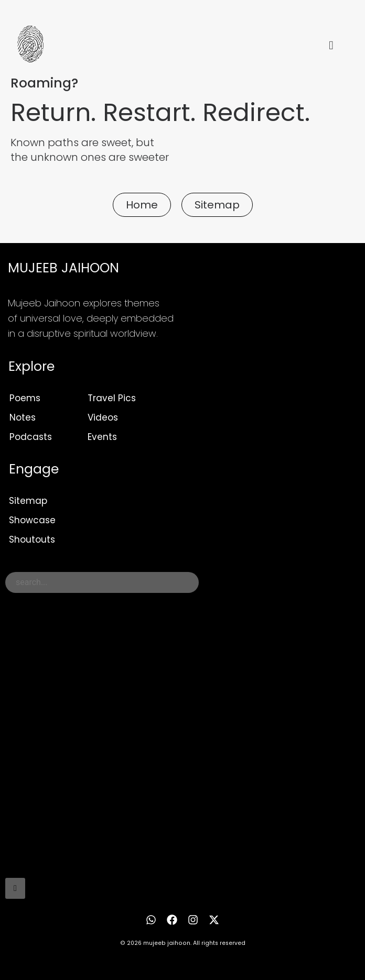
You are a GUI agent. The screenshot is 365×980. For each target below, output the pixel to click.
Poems (25, 398)
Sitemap (28, 501)
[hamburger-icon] (331, 46)
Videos (103, 417)
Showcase (32, 520)
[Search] (15, 888)
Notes (23, 417)
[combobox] (102, 582)
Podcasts (31, 437)
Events (102, 437)
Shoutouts (32, 539)
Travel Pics (112, 398)
